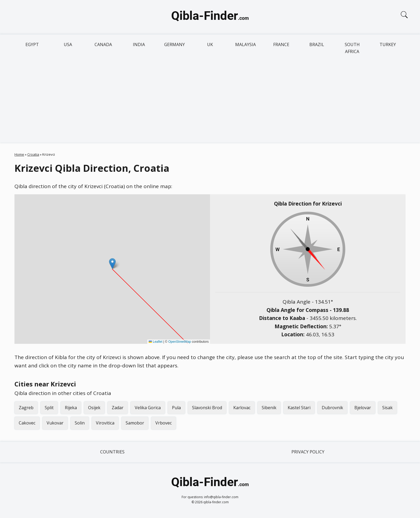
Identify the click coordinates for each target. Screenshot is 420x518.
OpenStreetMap (180, 342)
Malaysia (245, 44)
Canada (103, 44)
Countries (112, 452)
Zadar (118, 408)
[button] (112, 264)
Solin (80, 423)
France (281, 44)
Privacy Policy (308, 452)
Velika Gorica (148, 408)
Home (19, 154)
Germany (175, 44)
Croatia (33, 154)
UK (210, 44)
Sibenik (269, 408)
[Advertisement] (210, 102)
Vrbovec (164, 423)
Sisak (387, 408)
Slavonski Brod (207, 408)
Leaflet (155, 342)
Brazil (317, 44)
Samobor (135, 423)
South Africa (352, 48)
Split (49, 408)
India (139, 44)
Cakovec (27, 423)
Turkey (388, 44)
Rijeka (71, 408)
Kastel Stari (299, 408)
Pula (176, 408)
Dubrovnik (332, 408)
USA (68, 44)
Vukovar (55, 423)
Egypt (32, 44)
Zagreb (26, 408)
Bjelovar (363, 408)
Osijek (94, 408)
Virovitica (105, 423)
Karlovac (242, 408)
